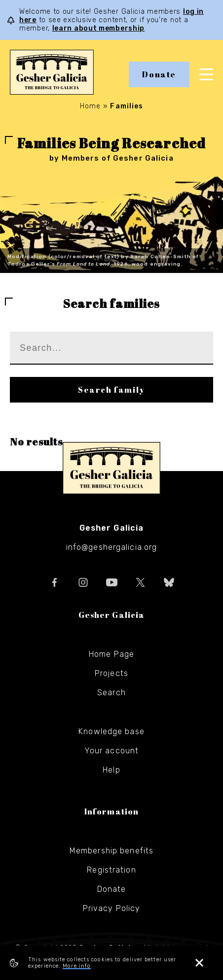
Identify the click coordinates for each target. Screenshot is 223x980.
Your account (111, 751)
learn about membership (98, 28)
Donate (159, 74)
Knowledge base (111, 731)
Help (111, 770)
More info (77, 966)
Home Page (111, 654)
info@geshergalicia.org (112, 547)
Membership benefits (111, 851)
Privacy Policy (112, 908)
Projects (111, 673)
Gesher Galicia (111, 468)
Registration (111, 870)
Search (111, 693)
